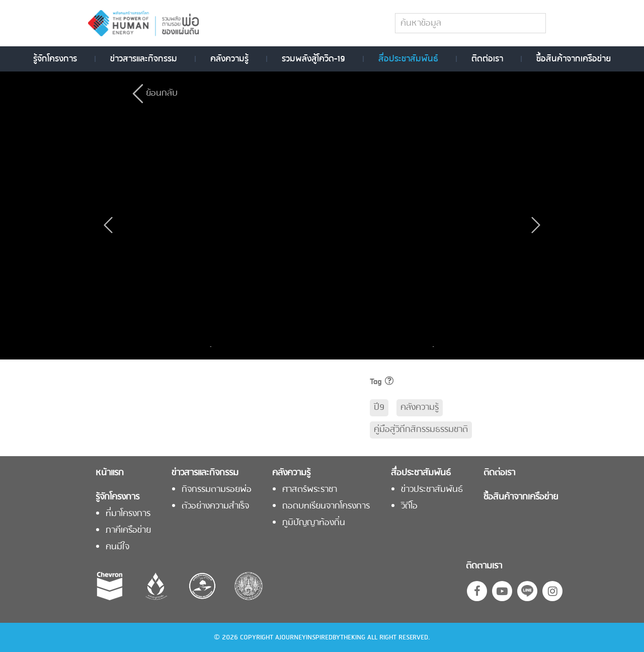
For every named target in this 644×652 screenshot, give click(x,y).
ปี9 (379, 408)
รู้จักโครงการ (55, 59)
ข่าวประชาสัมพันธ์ (432, 490)
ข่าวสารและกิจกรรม (144, 59)
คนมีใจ (117, 547)
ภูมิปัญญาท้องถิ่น (314, 523)
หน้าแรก (110, 473)
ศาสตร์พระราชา (310, 490)
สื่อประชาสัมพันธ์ (408, 59)
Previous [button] (213, 347)
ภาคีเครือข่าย (128, 531)
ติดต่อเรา (487, 59)
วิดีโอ (409, 506)
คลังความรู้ (229, 59)
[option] (255, 347)
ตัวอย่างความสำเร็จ (215, 506)
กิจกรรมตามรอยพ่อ (217, 490)
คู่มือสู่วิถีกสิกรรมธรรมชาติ (421, 430)
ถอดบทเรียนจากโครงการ (326, 506)
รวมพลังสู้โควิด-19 (313, 59)
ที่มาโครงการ (128, 514)
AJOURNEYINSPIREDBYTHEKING (320, 638)
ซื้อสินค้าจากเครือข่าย (574, 59)
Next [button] (431, 347)
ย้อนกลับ (162, 93)
